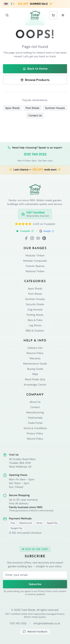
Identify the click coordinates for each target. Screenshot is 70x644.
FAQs (35, 374)
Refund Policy (35, 439)
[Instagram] (32, 238)
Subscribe (35, 584)
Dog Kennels (35, 310)
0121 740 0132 (35, 154)
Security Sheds (35, 304)
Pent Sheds (32, 108)
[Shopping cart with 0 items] (53, 15)
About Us (35, 402)
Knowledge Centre (35, 385)
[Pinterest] (44, 238)
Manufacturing (35, 412)
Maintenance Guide (35, 364)
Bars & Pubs (35, 320)
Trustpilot (25, 231)
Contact (35, 407)
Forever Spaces (35, 266)
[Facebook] (26, 238)
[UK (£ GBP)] (6, 4)
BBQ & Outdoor (35, 331)
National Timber (35, 271)
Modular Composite (35, 261)
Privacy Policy (35, 433)
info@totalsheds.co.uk (47, 623)
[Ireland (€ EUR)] (13, 4)
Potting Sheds (35, 315)
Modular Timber (35, 255)
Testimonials (35, 418)
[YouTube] (38, 238)
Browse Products (35, 80)
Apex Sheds (12, 108)
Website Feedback (35, 632)
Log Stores (35, 325)
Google (47, 231)
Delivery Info (35, 348)
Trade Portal (35, 423)
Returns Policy (35, 353)
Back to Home (35, 69)
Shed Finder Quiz (35, 379)
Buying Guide (35, 369)
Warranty (35, 358)
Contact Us (35, 115)
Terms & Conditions (35, 428)
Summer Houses (55, 108)
